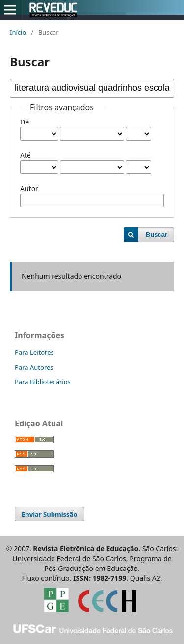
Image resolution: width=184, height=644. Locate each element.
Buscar (157, 235)
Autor (29, 188)
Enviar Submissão (50, 514)
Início (18, 32)
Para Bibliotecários (43, 382)
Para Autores (34, 367)
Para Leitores (34, 352)
